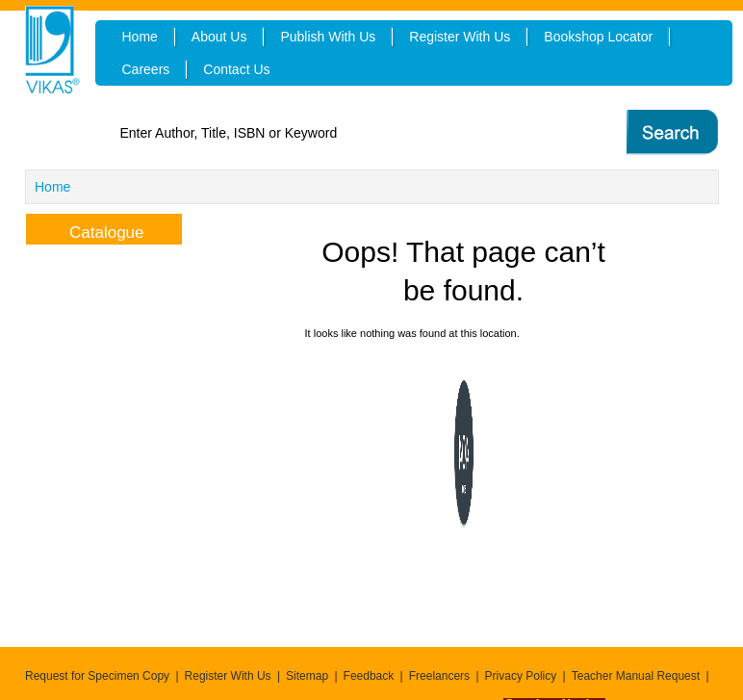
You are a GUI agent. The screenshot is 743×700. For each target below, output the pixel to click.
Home (52, 187)
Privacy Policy (521, 676)
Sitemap (307, 676)
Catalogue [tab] (91, 230)
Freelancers (439, 676)
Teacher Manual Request (636, 676)
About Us (219, 37)
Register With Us (228, 676)
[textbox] (345, 133)
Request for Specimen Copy (97, 676)
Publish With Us (328, 37)
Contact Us (236, 69)
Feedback (369, 676)
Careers (146, 69)
